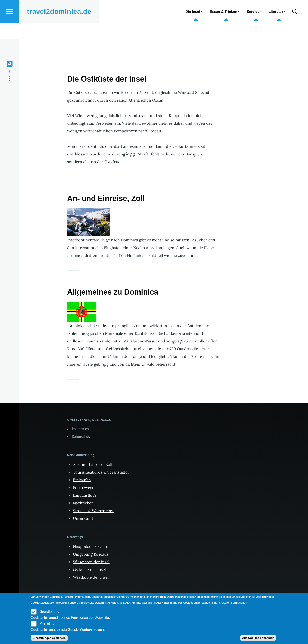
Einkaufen (82, 480)
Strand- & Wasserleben (94, 511)
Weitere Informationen (233, 603)
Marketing (47, 623)
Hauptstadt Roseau (90, 547)
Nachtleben (83, 503)
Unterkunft (83, 519)
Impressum (80, 429)
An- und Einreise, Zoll (93, 465)
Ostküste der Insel (89, 570)
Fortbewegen (85, 488)
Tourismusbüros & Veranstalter (101, 472)
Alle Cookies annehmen (258, 638)
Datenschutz (81, 437)
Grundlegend (49, 612)
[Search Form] (295, 27)
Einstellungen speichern (49, 638)
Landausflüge (85, 495)
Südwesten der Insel (91, 562)
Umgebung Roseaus (91, 554)
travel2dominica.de (59, 27)
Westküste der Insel (91, 578)
